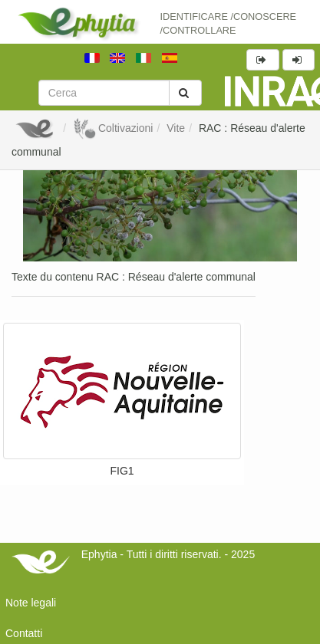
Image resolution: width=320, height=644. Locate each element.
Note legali (31, 603)
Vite (176, 128)
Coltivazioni (113, 128)
